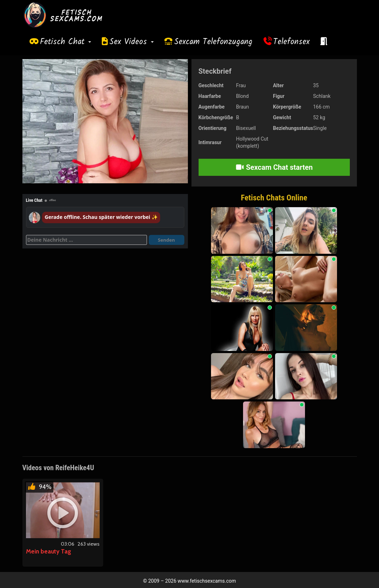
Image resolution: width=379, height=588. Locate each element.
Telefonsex (291, 42)
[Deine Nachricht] (86, 240)
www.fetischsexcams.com (207, 581)
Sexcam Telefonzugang (213, 42)
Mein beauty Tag (49, 551)
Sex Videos (131, 42)
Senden (167, 240)
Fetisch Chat (65, 42)
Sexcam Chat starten (274, 167)
